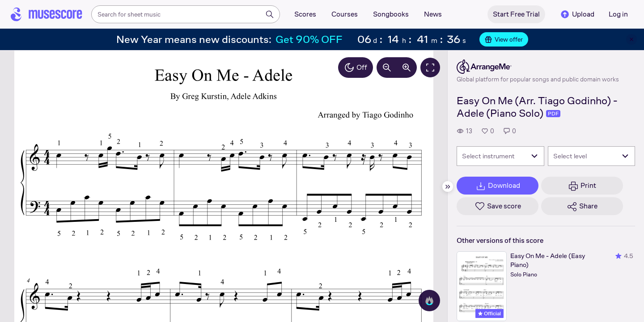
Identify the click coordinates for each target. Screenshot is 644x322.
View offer (504, 39)
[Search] (270, 14)
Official (489, 314)
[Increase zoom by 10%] (407, 68)
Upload (577, 14)
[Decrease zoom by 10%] (387, 68)
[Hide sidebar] (448, 186)
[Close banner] (631, 39)
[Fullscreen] (430, 68)
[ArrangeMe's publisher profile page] (538, 67)
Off (356, 68)
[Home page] (47, 14)
